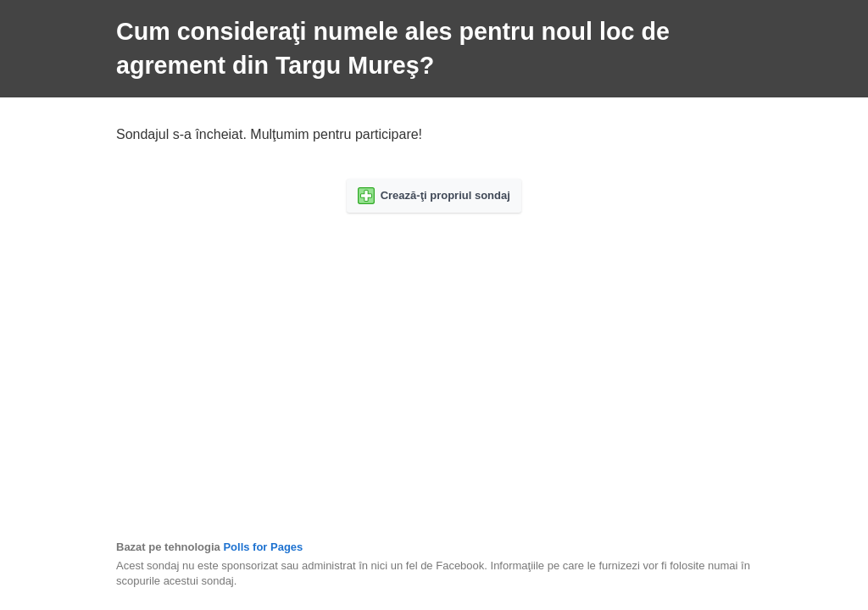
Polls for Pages (263, 547)
